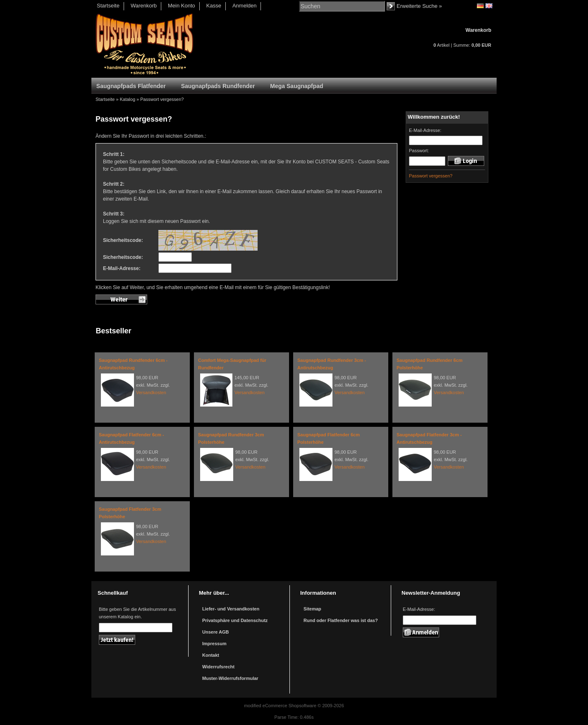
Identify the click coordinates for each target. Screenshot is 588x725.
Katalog (128, 99)
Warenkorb (144, 6)
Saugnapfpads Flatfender (131, 86)
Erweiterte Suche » (419, 6)
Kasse (214, 6)
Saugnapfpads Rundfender (218, 86)
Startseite (108, 6)
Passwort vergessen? (162, 99)
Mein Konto (182, 6)
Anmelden (245, 6)
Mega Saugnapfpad (296, 86)
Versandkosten (151, 392)
